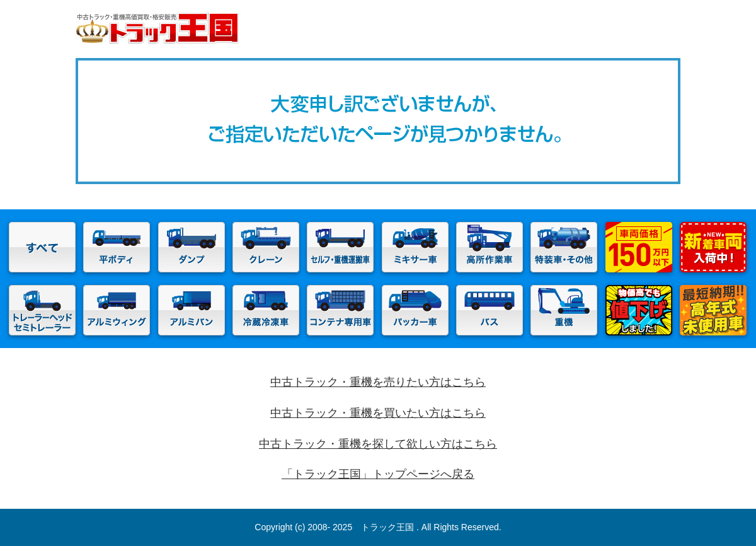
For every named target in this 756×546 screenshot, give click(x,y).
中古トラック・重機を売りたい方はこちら (378, 382)
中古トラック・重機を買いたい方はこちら (378, 413)
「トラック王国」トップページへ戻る (378, 474)
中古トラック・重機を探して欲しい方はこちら (378, 444)
